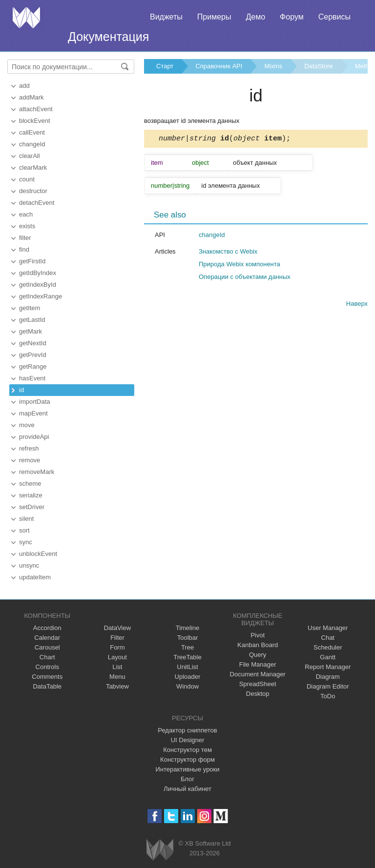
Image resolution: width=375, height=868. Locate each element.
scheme (30, 483)
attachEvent (36, 109)
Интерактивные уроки (187, 769)
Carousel (47, 647)
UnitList (187, 667)
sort (24, 530)
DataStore (319, 66)
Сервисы (334, 17)
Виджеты (166, 17)
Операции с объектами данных (245, 278)
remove (30, 460)
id (21, 390)
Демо (255, 17)
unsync (29, 565)
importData (35, 402)
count (27, 179)
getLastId (32, 320)
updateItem (35, 577)
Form (117, 647)
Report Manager (328, 667)
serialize (31, 495)
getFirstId (32, 261)
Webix (160, 850)
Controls (47, 667)
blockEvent (35, 121)
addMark (31, 97)
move (27, 425)
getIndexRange (41, 296)
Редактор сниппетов (187, 730)
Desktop (258, 694)
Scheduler (328, 647)
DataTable (47, 686)
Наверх (357, 305)
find (24, 249)
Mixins (273, 66)
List (117, 667)
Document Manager (258, 674)
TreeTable (187, 657)
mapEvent (33, 413)
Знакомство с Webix (228, 253)
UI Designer (188, 740)
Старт (165, 66)
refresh (29, 448)
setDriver (32, 507)
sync (26, 542)
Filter (117, 638)
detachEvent (37, 203)
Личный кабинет (187, 789)
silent (26, 519)
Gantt (328, 657)
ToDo (328, 696)
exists (27, 226)
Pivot (258, 635)
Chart (47, 657)
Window (187, 686)
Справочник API (219, 66)
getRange (33, 366)
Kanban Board (258, 645)
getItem (30, 308)
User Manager (328, 628)
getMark (31, 331)
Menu (117, 677)
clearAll (30, 156)
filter (25, 238)
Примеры (214, 17)
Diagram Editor (328, 686)
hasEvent (32, 378)
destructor (33, 191)
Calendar (47, 638)
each (26, 214)
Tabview (117, 686)
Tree (187, 647)
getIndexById (38, 285)
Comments (47, 677)
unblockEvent (38, 554)
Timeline (188, 628)
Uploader (188, 677)
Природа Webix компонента (240, 266)
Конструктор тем (187, 750)
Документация (108, 37)
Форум (292, 17)
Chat (328, 638)
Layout (117, 657)
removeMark (37, 472)
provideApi (34, 437)
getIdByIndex (38, 273)
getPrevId (33, 355)
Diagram (328, 677)
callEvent (32, 132)
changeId (32, 144)
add (24, 86)
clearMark (33, 168)
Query (258, 655)
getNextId (33, 343)
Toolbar (188, 638)
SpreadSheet (258, 684)
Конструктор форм (187, 759)
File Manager (258, 664)
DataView (117, 628)
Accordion (47, 628)
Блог (187, 779)
